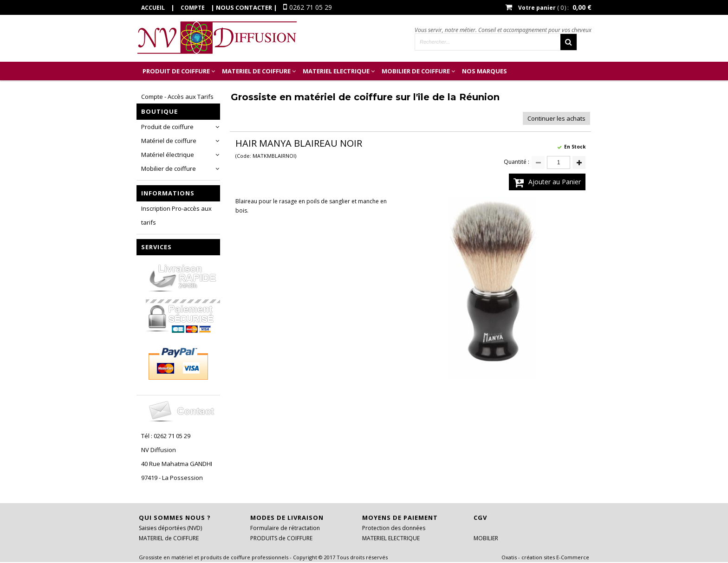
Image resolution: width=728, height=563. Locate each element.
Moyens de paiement (400, 518)
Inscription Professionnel (187, 90)
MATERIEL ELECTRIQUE (336, 71)
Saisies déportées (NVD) (170, 528)
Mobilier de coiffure (169, 168)
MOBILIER (486, 538)
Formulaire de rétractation (285, 528)
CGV (480, 518)
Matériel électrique (168, 155)
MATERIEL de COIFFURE (256, 71)
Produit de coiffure (167, 127)
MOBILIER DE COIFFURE (416, 71)
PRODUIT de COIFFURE (176, 71)
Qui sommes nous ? (175, 518)
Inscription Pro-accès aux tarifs (176, 215)
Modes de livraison (287, 518)
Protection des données (394, 528)
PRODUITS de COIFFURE (281, 538)
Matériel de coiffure (169, 141)
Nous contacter (244, 7)
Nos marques (484, 71)
